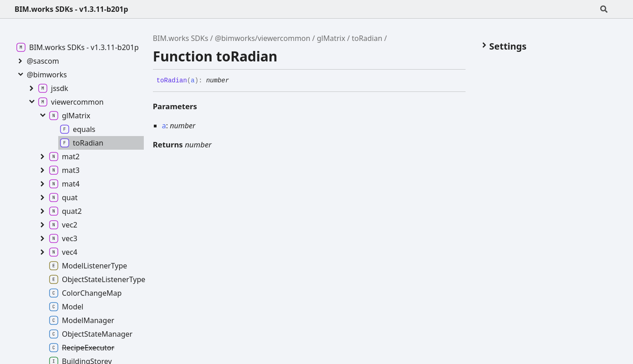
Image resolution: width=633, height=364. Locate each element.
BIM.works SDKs (181, 38)
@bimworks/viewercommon (263, 38)
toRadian (367, 38)
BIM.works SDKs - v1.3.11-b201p (71, 9)
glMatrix (331, 38)
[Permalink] (236, 81)
